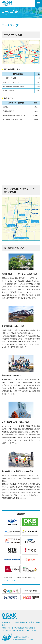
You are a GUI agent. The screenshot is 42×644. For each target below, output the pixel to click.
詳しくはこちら (9, 580)
